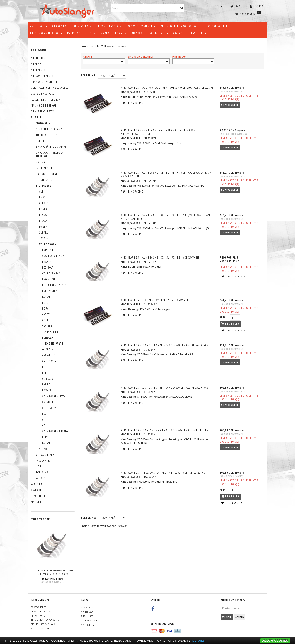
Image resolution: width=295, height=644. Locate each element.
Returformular (40, 628)
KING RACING (136, 107)
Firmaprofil (38, 616)
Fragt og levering (41, 611)
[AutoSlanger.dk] (68, 10)
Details (199, 641)
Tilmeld (227, 617)
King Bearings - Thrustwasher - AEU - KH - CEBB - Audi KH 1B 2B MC (53, 572)
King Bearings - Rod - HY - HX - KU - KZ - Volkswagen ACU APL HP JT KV (165, 427)
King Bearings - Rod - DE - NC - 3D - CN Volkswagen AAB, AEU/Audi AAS (165, 343)
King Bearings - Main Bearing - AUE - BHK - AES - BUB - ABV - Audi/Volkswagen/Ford (159, 132)
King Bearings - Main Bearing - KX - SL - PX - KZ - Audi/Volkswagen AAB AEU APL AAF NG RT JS (166, 216)
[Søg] (182, 8)
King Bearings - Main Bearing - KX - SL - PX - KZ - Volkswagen (161, 256)
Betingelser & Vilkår (43, 624)
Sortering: (88, 75)
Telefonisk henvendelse (45, 620)
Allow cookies (275, 641)
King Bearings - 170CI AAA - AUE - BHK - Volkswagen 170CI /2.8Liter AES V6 (166, 90)
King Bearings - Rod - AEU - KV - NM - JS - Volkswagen (155, 298)
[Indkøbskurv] (248, 13)
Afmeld (240, 617)
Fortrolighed (39, 607)
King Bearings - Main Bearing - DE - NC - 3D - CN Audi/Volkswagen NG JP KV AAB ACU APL (166, 174)
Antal (223, 315)
